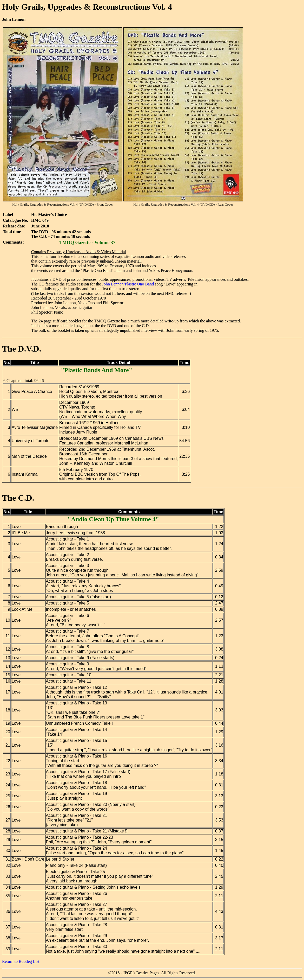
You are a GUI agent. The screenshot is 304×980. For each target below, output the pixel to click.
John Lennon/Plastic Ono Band (128, 284)
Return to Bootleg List (21, 961)
